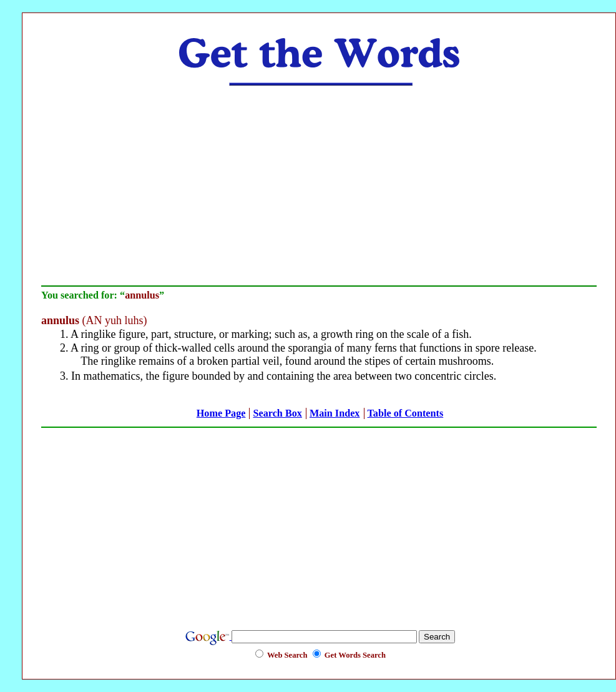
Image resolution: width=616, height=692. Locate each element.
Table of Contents (406, 413)
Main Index (335, 413)
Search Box (277, 413)
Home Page (221, 413)
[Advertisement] (319, 185)
